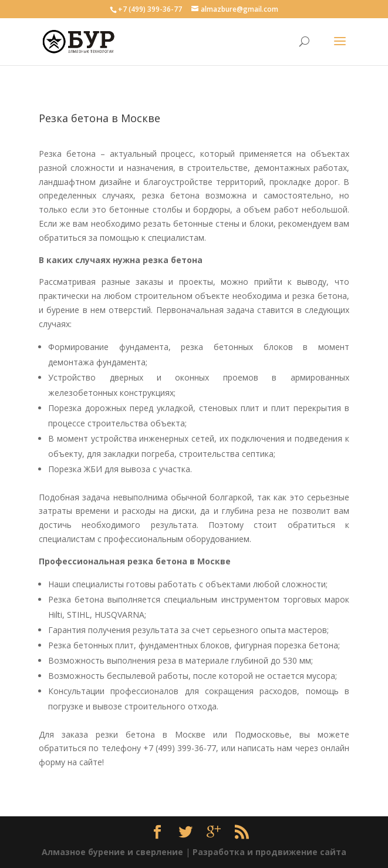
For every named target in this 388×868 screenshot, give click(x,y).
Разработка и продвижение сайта (269, 852)
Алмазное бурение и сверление (112, 852)
